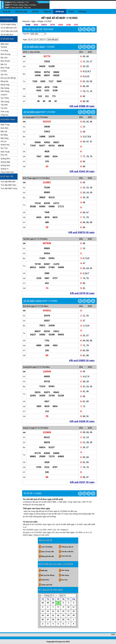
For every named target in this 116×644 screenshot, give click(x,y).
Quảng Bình (5, 159)
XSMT (7, 8)
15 (58, 611)
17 (68, 611)
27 (48, 620)
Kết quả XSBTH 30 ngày (82, 232)
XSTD (25, 52)
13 (48, 611)
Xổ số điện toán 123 (9, 28)
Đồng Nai (4, 81)
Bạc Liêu (4, 58)
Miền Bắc (44, 571)
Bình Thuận (5, 68)
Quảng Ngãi (5, 162)
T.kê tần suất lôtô (67, 552)
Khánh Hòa (5, 145)
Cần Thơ (4, 74)
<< (42, 596)
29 (48, 603)
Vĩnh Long (5, 111)
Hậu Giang (5, 88)
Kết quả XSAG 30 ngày (82, 171)
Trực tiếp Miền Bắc (8, 182)
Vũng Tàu (4, 115)
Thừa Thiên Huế (7, 172)
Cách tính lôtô (66, 556)
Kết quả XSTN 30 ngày (82, 293)
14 (53, 611)
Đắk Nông (5, 138)
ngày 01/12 (35, 117)
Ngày (33, 21)
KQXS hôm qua (44, 2)
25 (74, 615)
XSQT (76, 25)
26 (43, 620)
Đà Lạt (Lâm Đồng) (8, 78)
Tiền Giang (5, 102)
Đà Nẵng (4, 135)
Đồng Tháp (23, 5)
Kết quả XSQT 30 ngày (82, 482)
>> (56, 596)
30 (53, 603)
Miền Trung (5, 125)
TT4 (27, 2)
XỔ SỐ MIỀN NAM (32, 112)
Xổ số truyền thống (8, 24)
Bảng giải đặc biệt (48, 556)
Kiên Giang (5, 91)
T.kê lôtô (35, 12)
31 (68, 620)
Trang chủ (6, 12)
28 (43, 603)
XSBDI (60, 25)
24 (68, 615)
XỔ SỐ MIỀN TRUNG (33, 301)
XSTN (52, 25)
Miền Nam (5, 44)
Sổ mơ (71, 12)
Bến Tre (4, 64)
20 (48, 615)
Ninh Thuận (5, 152)
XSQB (68, 25)
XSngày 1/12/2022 (44, 21)
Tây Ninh (4, 105)
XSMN (7, 5)
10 (68, 607)
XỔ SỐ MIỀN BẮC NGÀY (34, 47)
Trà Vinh (4, 108)
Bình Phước (5, 61)
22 (58, 615)
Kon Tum (4, 148)
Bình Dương (5, 54)
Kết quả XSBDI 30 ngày (82, 360)
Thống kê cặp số (67, 547)
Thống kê (47, 12)
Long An (4, 95)
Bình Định (5, 128)
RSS (113, 634)
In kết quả (82, 12)
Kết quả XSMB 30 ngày (82, 106)
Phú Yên (27, 8)
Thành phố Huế (16, 8)
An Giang (4, 50)
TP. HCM (14, 5)
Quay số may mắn (48, 552)
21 (53, 615)
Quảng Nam (5, 165)
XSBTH (44, 25)
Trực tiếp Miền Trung (9, 188)
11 (74, 607)
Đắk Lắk (4, 131)
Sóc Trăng (5, 98)
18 (74, 611)
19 (43, 615)
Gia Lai (3, 141)
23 (63, 615)
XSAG (36, 25)
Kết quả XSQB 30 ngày (82, 421)
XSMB (7, 2)
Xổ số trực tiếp (21, 12)
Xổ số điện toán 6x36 (9, 31)
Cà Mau (33, 5)
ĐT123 (13, 2)
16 (63, 611)
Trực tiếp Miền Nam (8, 185)
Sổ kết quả (60, 12)
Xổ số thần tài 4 (7, 34)
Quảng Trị (5, 169)
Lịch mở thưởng (47, 547)
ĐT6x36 (21, 2)
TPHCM (4, 47)
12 (43, 611)
